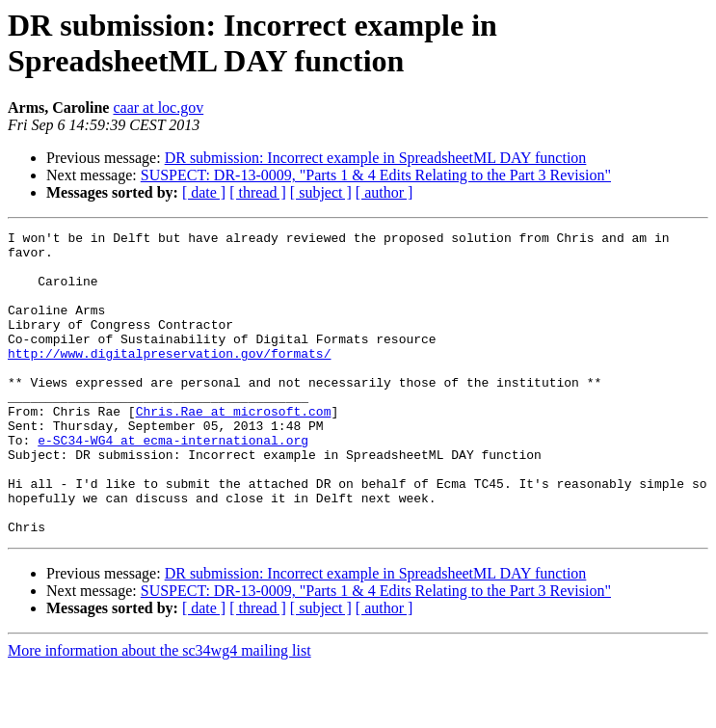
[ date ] (204, 192)
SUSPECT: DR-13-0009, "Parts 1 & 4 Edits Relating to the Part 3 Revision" (376, 175)
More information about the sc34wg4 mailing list (159, 711)
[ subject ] (321, 192)
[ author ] (385, 192)
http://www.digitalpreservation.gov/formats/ (169, 379)
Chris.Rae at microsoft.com (234, 448)
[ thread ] (258, 192)
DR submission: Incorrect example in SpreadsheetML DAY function (376, 158)
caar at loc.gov (158, 108)
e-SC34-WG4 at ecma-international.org (173, 483)
